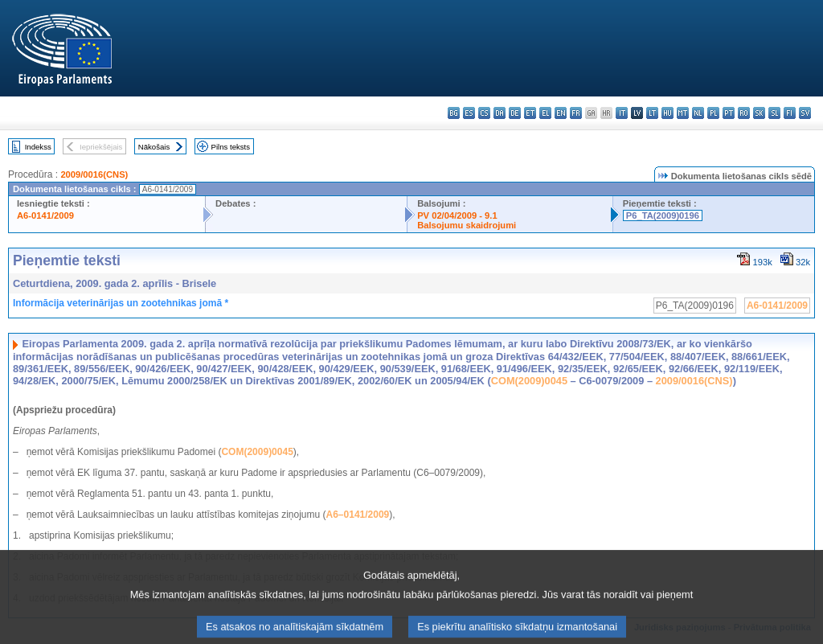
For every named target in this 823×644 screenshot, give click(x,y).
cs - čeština (484, 113)
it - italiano (622, 113)
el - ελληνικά (545, 113)
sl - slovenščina (774, 113)
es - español (469, 113)
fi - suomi (790, 113)
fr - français (576, 113)
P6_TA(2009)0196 (663, 215)
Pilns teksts (231, 147)
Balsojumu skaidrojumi (467, 225)
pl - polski (713, 113)
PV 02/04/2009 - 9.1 (457, 215)
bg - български (454, 113)
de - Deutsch (515, 113)
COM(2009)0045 (529, 381)
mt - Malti (683, 113)
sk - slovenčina (759, 113)
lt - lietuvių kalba (652, 113)
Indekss (38, 147)
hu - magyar (667, 113)
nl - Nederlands (698, 113)
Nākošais (154, 147)
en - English (561, 113)
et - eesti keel (530, 113)
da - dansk (500, 113)
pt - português (729, 113)
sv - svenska (805, 113)
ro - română (744, 113)
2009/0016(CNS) (94, 174)
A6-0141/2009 (45, 215)
